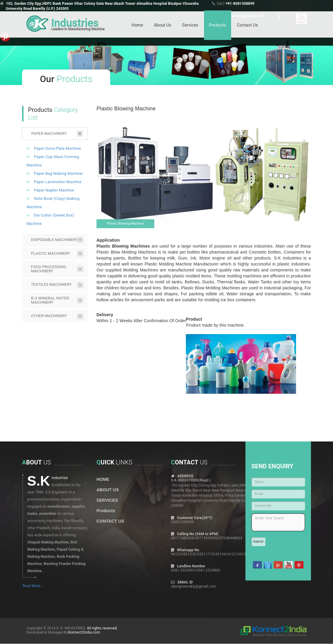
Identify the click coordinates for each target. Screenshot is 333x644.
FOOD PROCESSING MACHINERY (49, 269)
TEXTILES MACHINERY (51, 284)
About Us (162, 25)
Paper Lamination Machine (58, 182)
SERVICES (107, 500)
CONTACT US (110, 521)
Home (137, 25)
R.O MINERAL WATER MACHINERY (50, 300)
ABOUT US (108, 490)
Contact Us (247, 25)
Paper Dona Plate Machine (57, 148)
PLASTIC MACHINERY (50, 253)
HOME (103, 479)
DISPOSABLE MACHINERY (54, 240)
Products (218, 25)
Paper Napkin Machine (54, 190)
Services (190, 25)
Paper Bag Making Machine (58, 173)
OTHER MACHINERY (49, 316)
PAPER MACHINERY (49, 133)
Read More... (33, 586)
